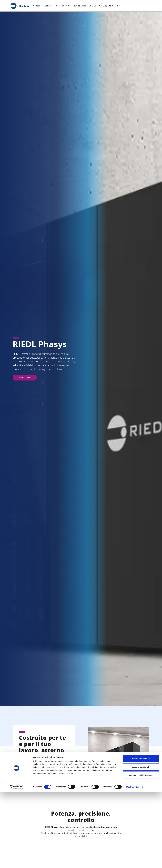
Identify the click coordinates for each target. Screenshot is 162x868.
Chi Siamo (94, 6)
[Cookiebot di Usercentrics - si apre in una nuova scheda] (16, 863)
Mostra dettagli (133, 863)
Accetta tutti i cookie (141, 835)
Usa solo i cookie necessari (141, 851)
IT (119, 6)
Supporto (108, 6)
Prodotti (37, 6)
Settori (49, 6)
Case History (63, 6)
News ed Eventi (79, 6)
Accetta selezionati (141, 843)
